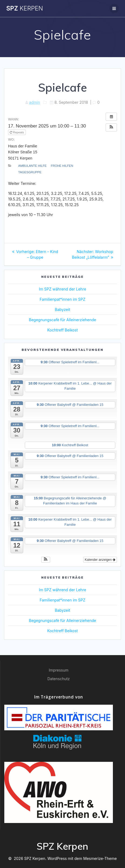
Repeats (17, 132)
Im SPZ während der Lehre (63, 289)
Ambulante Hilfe (33, 166)
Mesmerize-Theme (100, 858)
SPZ (25, 8)
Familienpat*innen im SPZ (62, 299)
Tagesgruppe (30, 172)
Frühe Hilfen (62, 166)
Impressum (59, 670)
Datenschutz (59, 679)
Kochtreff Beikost (63, 330)
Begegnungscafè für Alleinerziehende (62, 320)
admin (34, 102)
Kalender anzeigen (100, 560)
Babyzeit (63, 309)
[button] (111, 127)
